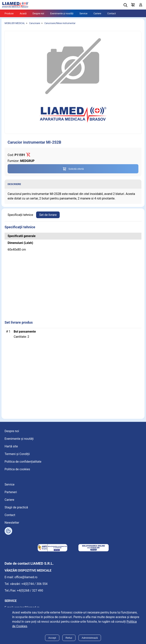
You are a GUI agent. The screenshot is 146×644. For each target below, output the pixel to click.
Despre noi (38, 13)
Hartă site (11, 446)
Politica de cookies (17, 469)
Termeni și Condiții (17, 454)
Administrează (90, 638)
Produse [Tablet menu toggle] (9, 13)
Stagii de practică (16, 507)
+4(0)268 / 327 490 (30, 591)
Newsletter (12, 523)
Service (83, 13)
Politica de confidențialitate (23, 462)
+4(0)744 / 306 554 (34, 584)
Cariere (97, 13)
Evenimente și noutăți (62, 13)
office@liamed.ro (26, 577)
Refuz (69, 638)
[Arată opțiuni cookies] (8, 531)
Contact (111, 13)
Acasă (23, 13)
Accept (52, 638)
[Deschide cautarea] (125, 5)
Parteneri (11, 492)
